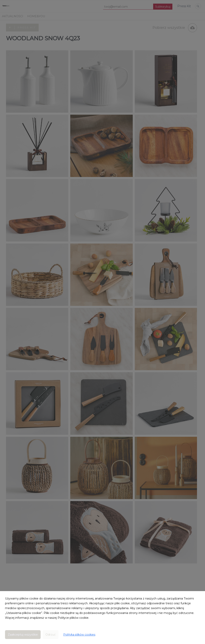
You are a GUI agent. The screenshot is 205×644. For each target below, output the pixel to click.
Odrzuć (51, 635)
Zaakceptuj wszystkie (23, 635)
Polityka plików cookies (79, 635)
